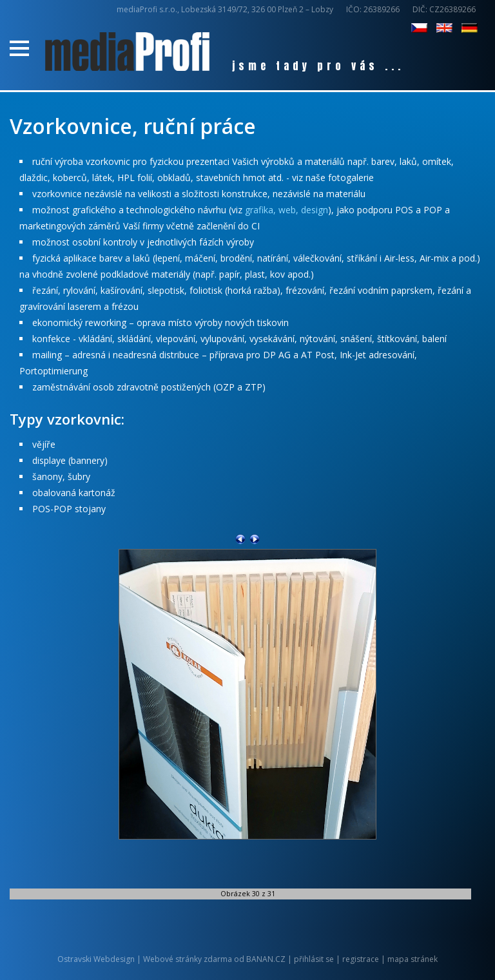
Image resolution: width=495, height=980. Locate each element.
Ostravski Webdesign (97, 959)
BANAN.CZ (266, 959)
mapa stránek (412, 959)
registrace (361, 959)
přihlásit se (314, 959)
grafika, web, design (286, 210)
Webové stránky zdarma (188, 959)
